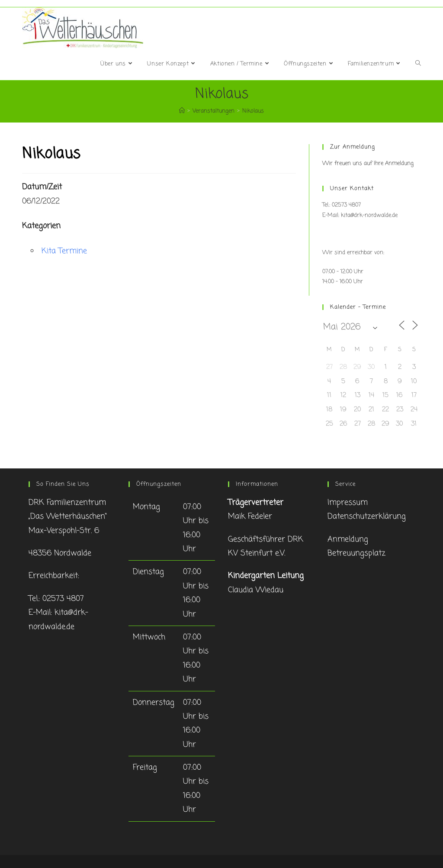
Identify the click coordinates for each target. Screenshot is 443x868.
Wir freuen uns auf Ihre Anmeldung (368, 163)
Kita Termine (64, 251)
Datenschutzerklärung (367, 516)
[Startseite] (182, 111)
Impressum (348, 503)
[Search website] (418, 64)
